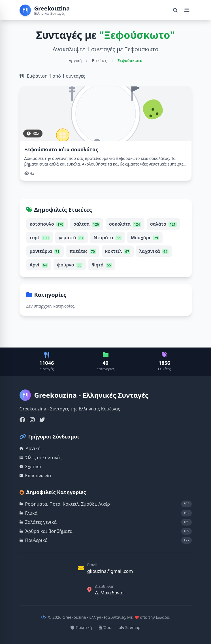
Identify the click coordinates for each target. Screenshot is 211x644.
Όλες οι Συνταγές (41, 457)
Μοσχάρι (145, 238)
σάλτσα (87, 224)
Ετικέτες (100, 61)
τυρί (40, 238)
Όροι (106, 627)
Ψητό (102, 265)
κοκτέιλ (118, 251)
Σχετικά (31, 467)
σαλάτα (163, 224)
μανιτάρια (45, 251)
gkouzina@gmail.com (110, 571)
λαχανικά (154, 251)
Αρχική (75, 61)
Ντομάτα (107, 238)
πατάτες (83, 251)
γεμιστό (72, 238)
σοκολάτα (125, 224)
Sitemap (130, 627)
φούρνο (70, 265)
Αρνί (39, 265)
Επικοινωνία (35, 476)
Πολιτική (81, 627)
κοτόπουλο (47, 224)
